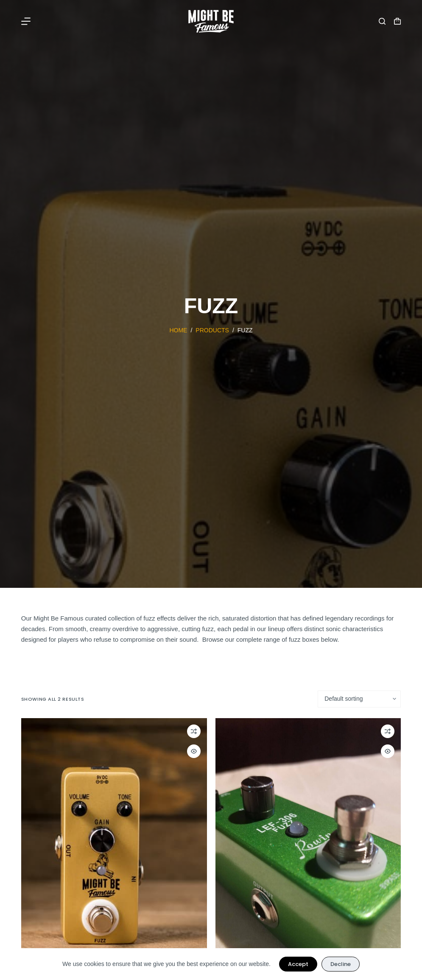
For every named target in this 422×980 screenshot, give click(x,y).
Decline (341, 964)
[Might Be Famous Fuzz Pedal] (114, 842)
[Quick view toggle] (194, 751)
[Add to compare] (194, 731)
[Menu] (26, 21)
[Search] (382, 21)
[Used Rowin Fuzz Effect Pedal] (308, 842)
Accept (298, 964)
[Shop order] (359, 699)
